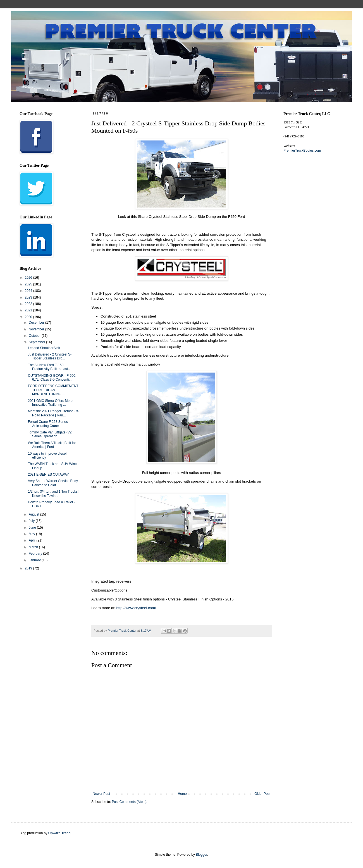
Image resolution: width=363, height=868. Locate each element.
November (37, 329)
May (32, 534)
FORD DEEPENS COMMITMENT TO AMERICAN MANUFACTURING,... (53, 390)
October (35, 336)
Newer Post (101, 794)
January (35, 560)
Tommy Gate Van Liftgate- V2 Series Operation (50, 434)
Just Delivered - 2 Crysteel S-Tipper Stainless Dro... (50, 356)
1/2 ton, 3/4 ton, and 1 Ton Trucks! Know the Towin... (53, 493)
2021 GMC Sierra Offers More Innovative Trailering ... (50, 403)
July (32, 521)
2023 (29, 297)
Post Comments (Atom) (129, 802)
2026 (29, 278)
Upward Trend (59, 833)
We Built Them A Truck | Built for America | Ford (52, 445)
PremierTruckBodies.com (302, 151)
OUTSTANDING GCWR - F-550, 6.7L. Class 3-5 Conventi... (52, 378)
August (34, 514)
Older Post (262, 794)
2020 (29, 317)
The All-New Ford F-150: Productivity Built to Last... (49, 367)
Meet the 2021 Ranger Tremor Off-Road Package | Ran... (54, 413)
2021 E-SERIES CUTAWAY (48, 474)
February (36, 554)
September (37, 342)
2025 (29, 284)
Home (182, 794)
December (37, 323)
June (33, 528)
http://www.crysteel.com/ (136, 608)
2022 (29, 304)
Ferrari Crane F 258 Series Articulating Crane (48, 424)
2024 (29, 291)
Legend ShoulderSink (44, 348)
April (33, 540)
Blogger (201, 855)
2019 (29, 568)
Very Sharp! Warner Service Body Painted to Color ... (53, 483)
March (34, 547)
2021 (29, 310)
